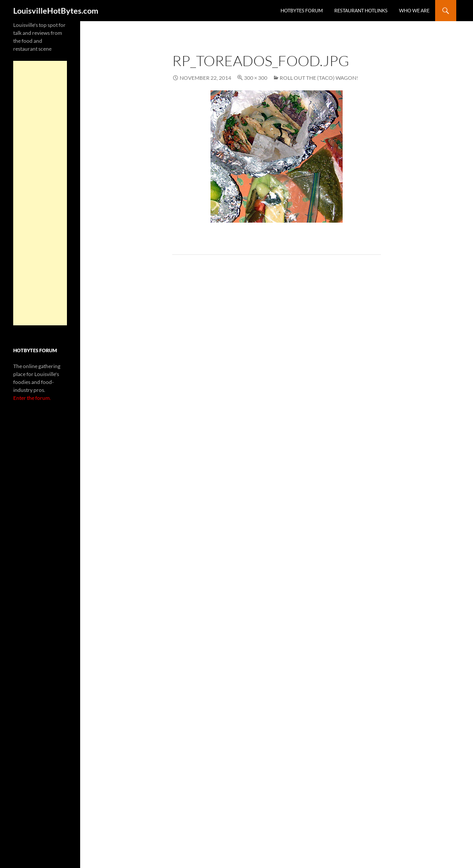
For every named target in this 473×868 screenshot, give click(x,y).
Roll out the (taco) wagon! (319, 78)
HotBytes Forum (302, 10)
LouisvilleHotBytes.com (56, 11)
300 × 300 (256, 78)
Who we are (414, 10)
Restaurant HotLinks (361, 10)
